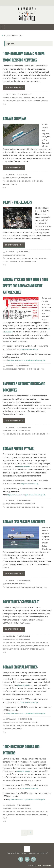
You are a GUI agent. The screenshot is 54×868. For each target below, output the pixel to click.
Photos (34, 98)
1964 (22, 181)
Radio (14, 184)
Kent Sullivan (11, 94)
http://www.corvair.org (30, 349)
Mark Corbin (10, 805)
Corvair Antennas (15, 119)
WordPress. (48, 865)
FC (11, 184)
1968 (18, 101)
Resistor (45, 101)
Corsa (23, 646)
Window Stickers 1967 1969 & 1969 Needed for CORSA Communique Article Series (25, 286)
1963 (18, 181)
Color (18, 646)
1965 (7, 101)
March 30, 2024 (24, 252)
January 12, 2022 (25, 636)
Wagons (41, 649)
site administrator (24, 467)
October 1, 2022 (24, 366)
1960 (7, 181)
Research (41, 98)
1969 (22, 101)
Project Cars (20, 504)
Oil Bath (22, 262)
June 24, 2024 (23, 175)
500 (44, 643)
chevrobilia (10, 366)
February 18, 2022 (25, 501)
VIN (37, 649)
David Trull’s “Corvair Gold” (21, 602)
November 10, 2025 (26, 94)
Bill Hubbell (10, 175)
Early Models (39, 646)
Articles (8, 98)
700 (47, 643)
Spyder (32, 649)
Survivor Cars (30, 504)
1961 (11, 181)
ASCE (7, 504)
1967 (15, 101)
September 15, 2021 (26, 719)
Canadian (6, 646)
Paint (27, 649)
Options (28, 262)
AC (25, 101)
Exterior (22, 815)
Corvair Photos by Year (18, 449)
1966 (11, 101)
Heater (30, 101)
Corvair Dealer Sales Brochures (24, 522)
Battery (46, 725)
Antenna (6, 184)
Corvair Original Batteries (20, 667)
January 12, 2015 (25, 805)
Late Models (37, 101)
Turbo (34, 262)
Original (28, 98)
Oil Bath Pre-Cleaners (17, 202)
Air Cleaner (39, 258)
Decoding (30, 646)
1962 (15, 181)
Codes (13, 646)
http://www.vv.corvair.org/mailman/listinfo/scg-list (26, 360)
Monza (22, 649)
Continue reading (14, 87)
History (28, 815)
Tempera (40, 865)
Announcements (11, 369)
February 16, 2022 (25, 581)
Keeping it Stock (18, 98)
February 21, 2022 (25, 427)
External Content (12, 431)
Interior (35, 815)
